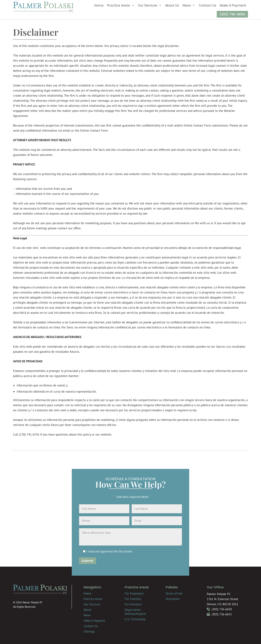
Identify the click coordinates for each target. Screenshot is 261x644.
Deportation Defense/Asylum (135, 612)
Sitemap (89, 631)
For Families (133, 599)
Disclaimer (173, 599)
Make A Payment (233, 5)
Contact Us (207, 5)
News (189, 5)
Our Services (150, 5)
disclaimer (126, 551)
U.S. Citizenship (135, 619)
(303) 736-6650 (232, 14)
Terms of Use (174, 593)
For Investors (133, 604)
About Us (172, 5)
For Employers (134, 593)
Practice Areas (121, 5)
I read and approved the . (110, 551)
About (87, 610)
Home (99, 5)
